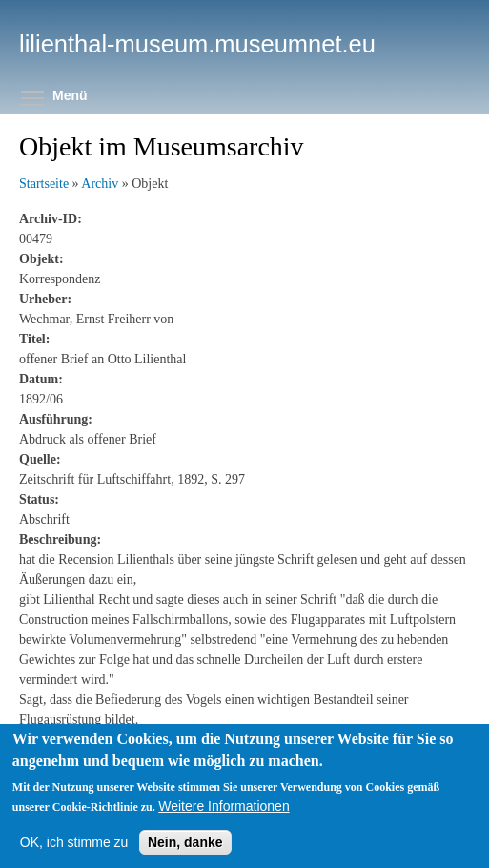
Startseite (44, 184)
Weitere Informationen (224, 806)
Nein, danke (185, 842)
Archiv (100, 184)
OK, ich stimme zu (74, 842)
